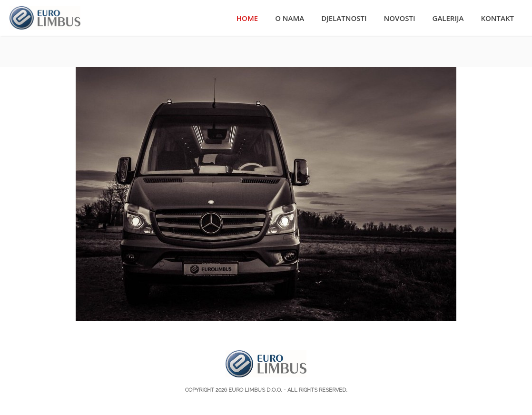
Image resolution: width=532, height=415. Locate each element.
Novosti (400, 18)
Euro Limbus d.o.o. (255, 390)
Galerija (448, 18)
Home (247, 18)
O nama (290, 18)
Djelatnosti (344, 18)
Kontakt (497, 18)
